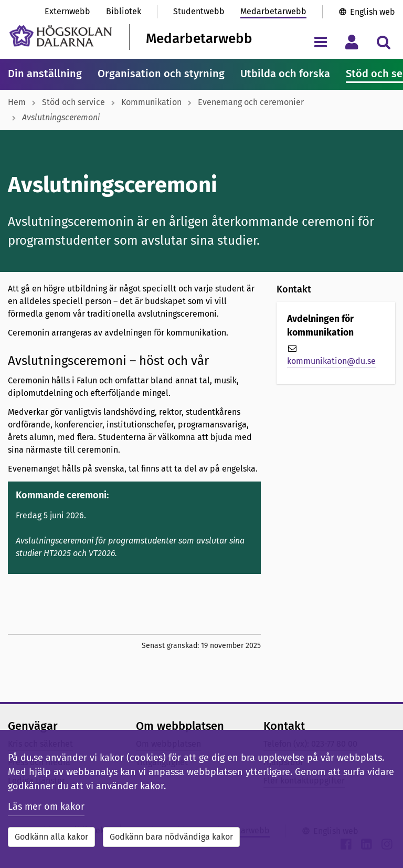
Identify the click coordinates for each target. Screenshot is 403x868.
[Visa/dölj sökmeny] (383, 42)
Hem (17, 102)
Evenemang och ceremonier (251, 102)
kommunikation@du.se (331, 361)
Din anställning (45, 74)
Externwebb (67, 11)
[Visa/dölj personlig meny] (352, 42)
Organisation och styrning (161, 74)
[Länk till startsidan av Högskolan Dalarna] (61, 36)
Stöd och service (73, 102)
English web (373, 12)
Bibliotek (124, 11)
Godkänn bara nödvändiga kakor (171, 837)
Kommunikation (151, 102)
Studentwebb (199, 11)
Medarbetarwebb (273, 11)
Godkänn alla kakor (51, 837)
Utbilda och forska (285, 74)
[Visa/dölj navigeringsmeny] (320, 42)
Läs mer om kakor (46, 807)
